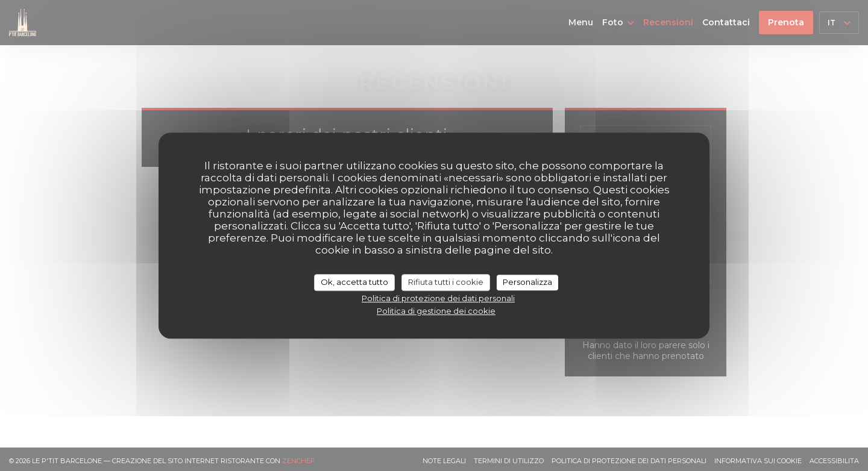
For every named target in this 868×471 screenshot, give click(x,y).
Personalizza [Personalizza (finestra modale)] (527, 282)
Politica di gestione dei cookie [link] (436, 311)
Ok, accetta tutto (354, 282)
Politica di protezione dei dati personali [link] (438, 298)
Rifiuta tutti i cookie (446, 282)
